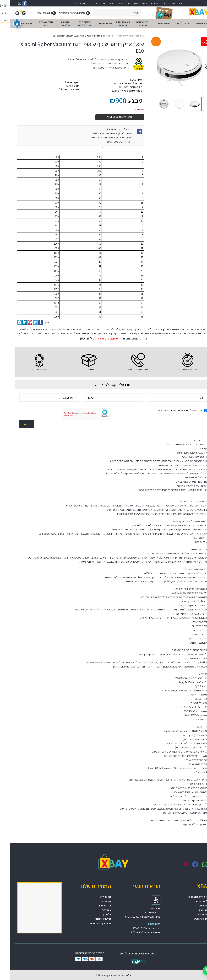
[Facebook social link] (30, 322)
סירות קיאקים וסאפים (189, 897)
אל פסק (97, 914)
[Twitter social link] (25, 322)
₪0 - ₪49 (114, 87)
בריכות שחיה (95, 906)
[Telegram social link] (10, 322)
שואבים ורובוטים (192, 919)
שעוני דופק (194, 906)
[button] (198, 971)
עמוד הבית (130, 36)
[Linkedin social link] (15, 322)
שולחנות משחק (192, 901)
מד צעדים (96, 901)
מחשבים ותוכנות (93, 919)
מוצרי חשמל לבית (116, 36)
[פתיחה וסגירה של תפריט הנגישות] (7, 23)
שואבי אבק (102, 36)
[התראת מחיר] (127, 151)
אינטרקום (96, 910)
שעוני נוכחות (194, 914)
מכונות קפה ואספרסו (90, 923)
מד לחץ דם (95, 897)
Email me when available (110, 117)
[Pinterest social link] (20, 322)
